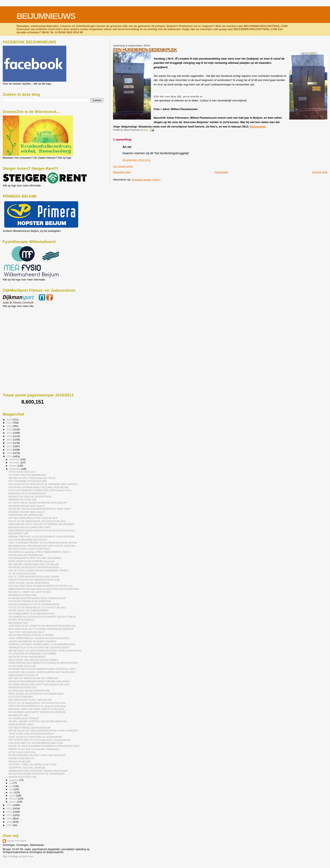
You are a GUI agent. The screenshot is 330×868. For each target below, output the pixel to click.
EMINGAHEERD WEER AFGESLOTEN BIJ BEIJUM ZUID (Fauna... (42, 530)
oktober (13, 466)
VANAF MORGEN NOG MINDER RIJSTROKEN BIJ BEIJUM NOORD (43, 663)
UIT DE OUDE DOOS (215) (22, 666)
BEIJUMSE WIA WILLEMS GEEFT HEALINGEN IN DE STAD (39, 685)
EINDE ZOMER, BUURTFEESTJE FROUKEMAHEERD (36, 694)
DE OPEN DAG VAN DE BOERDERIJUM (29, 691)
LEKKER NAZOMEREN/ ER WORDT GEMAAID (32, 641)
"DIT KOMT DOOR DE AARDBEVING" (28, 475)
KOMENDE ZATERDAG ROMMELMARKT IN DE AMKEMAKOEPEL (42, 644)
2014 (10, 456)
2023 (10, 426)
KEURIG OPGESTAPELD (21, 620)
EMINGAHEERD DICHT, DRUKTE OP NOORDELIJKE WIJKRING (41, 524)
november (15, 463)
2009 (10, 818)
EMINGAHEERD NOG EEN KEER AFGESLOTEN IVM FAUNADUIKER (44, 589)
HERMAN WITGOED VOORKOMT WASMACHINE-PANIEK (38, 771)
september (15, 469)
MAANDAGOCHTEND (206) (22, 777)
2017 (10, 446)
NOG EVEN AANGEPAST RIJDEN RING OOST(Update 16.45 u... (41, 490)
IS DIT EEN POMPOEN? (21, 697)
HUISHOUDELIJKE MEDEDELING (26, 515)
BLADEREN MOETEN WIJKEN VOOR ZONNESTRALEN (37, 598)
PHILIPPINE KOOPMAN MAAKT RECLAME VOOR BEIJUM (38, 487)
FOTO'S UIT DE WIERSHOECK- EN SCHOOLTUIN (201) (37, 607)
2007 (10, 825)
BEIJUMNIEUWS (46, 16)
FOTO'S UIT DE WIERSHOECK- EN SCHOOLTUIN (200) (37, 703)
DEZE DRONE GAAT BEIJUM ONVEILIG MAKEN (33, 660)
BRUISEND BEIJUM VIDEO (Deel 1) (27, 512)
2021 (10, 433)
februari (14, 799)
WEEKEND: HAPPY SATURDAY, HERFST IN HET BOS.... (37, 709)
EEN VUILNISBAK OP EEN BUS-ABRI (28, 481)
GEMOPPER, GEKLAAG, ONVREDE (27, 768)
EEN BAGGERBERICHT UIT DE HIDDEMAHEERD (34, 604)
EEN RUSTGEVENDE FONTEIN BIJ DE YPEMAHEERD (37, 774)
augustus (14, 780)
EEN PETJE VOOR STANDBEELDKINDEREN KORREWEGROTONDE (44, 746)
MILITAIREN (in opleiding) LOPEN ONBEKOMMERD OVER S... (40, 552)
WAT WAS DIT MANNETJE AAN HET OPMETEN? (33, 678)
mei (11, 789)
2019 (10, 439)
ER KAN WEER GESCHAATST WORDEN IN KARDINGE (37, 712)
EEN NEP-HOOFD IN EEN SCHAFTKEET (29, 549)
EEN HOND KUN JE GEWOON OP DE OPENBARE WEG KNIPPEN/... (44, 484)
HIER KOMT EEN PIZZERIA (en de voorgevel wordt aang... (38, 706)
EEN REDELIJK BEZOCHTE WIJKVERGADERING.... (35, 567)
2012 (10, 808)
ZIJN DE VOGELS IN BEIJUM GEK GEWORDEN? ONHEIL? (39, 570)
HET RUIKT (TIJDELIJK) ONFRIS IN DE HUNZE (33, 764)
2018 (10, 443)
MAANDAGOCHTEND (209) (22, 500)
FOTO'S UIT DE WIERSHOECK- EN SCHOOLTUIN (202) (37, 521)
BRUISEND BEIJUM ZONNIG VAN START (30, 527)
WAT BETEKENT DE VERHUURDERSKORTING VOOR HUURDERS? (44, 731)
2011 (10, 812)
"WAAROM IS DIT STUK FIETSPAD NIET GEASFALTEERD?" (39, 647)
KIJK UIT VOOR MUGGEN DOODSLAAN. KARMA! (34, 577)
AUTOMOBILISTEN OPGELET (24, 718)
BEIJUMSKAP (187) (18, 623)
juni (11, 786)
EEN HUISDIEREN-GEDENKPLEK (145, 50)
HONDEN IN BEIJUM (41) (21, 758)
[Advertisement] (22, 330)
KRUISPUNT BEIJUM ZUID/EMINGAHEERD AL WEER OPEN (39, 509)
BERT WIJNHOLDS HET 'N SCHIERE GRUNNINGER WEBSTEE (41, 629)
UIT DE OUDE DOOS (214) (22, 752)
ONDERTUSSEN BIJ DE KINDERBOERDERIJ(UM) (34, 580)
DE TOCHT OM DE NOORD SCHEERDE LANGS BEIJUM (37, 503)
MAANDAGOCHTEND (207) (22, 687)
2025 (10, 419)
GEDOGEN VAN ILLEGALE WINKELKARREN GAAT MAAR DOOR (42, 672)
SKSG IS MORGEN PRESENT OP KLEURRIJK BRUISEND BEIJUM (43, 543)
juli (11, 783)
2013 (10, 805)
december (15, 459)
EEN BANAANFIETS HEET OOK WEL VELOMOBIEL (35, 558)
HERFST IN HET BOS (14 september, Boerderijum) (34, 749)
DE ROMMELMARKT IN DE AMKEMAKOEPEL (32, 614)
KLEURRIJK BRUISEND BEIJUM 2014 (28, 540)
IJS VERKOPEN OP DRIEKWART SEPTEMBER (33, 654)
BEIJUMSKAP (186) (18, 715)
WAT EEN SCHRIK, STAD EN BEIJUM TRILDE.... (33, 478)
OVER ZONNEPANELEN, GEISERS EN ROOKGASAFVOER (39, 638)
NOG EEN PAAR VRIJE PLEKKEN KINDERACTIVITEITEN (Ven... (41, 586)
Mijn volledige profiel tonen (18, 856)
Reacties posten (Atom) (146, 180)
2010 (10, 815)
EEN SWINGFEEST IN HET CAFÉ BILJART (30, 700)
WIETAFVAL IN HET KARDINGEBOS (27, 657)
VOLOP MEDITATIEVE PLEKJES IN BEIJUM (31, 635)
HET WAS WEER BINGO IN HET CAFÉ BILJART (33, 518)
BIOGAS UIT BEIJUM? (20, 762)
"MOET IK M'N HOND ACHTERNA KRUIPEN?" (32, 734)
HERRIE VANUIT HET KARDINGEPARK (29, 610)
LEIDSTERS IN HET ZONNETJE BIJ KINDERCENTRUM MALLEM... (43, 626)
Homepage (221, 172)
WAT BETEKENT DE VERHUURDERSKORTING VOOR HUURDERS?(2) (45, 651)
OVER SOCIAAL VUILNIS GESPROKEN (29, 583)
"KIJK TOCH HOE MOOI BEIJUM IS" (27, 632)
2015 (10, 453)
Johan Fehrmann (17, 841)
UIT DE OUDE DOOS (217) (22, 472)
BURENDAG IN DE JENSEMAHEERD (27, 493)
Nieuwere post (122, 172)
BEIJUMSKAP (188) (18, 533)
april (12, 792)
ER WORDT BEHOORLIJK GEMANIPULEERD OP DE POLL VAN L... (43, 669)
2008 (10, 822)
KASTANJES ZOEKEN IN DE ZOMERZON (30, 601)
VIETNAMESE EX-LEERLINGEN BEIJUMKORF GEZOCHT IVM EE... (43, 617)
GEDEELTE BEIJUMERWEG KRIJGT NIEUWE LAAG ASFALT (39, 681)
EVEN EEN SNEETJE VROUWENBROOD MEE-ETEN (36, 743)
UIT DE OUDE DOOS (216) (22, 574)
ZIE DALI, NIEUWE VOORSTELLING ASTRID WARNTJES (38, 721)
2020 (10, 436)
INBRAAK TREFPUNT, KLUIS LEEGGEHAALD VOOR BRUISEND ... (43, 537)
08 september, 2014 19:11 (136, 160)
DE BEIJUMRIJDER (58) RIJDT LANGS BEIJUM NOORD (37, 755)
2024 (10, 423)
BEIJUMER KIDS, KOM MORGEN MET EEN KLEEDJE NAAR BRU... (43, 546)
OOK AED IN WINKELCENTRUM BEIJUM (29, 728)
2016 (10, 450)
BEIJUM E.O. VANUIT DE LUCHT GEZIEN (30, 592)
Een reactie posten (123, 166)
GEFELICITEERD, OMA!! (21, 724)
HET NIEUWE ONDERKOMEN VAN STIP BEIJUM (33, 564)
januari (13, 802)
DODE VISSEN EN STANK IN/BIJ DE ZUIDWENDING (35, 737)
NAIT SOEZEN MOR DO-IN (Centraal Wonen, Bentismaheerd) (39, 740)
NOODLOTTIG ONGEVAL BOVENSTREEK (30, 497)
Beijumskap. (258, 127)
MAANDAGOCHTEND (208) (22, 595)
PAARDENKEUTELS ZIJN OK (23, 675)
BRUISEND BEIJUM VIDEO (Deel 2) (27, 506)
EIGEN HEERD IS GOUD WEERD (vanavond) (31, 561)
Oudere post (320, 172)
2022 (10, 429)
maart (13, 796)
